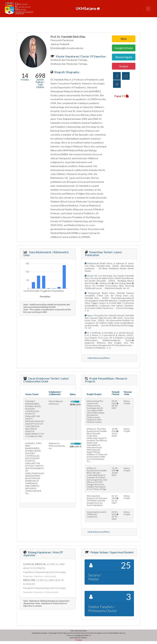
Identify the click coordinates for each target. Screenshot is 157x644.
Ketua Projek (127, 402)
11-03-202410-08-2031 (115, 472)
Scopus (124, 66)
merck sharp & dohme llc (56, 402)
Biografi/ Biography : (67, 72)
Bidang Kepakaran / (43, 554)
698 (40, 76)
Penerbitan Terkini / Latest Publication (103, 254)
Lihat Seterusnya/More (99, 358)
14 (25, 76)
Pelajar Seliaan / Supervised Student (112, 552)
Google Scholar (124, 48)
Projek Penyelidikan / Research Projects (106, 380)
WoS (124, 39)
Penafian (79, 640)
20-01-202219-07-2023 (115, 515)
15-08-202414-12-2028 (115, 432)
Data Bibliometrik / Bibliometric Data (46, 254)
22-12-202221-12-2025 (115, 499)
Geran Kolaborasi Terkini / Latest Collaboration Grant (46, 380)
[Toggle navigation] (148, 9)
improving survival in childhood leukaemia (97, 514)
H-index (25, 80)
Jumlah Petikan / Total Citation (40, 83)
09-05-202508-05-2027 (115, 405)
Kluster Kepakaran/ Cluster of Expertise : (81, 56)
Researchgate (124, 57)
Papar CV (121, 96)
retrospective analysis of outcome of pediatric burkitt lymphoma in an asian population (97, 500)
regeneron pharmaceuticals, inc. (57, 446)
